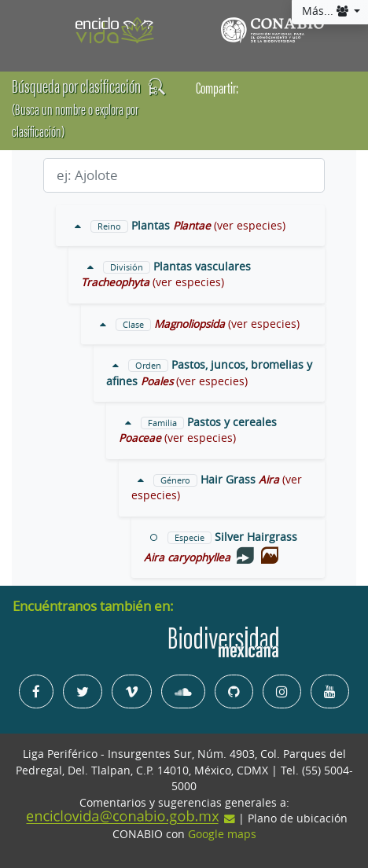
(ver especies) (250, 226)
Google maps (222, 834)
